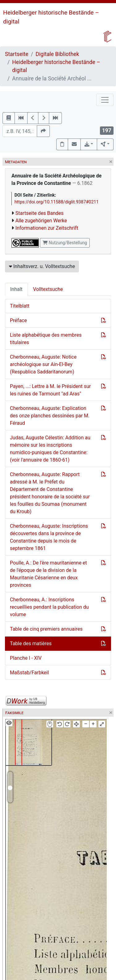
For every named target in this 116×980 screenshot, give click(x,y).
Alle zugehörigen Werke (41, 221)
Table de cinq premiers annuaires (46, 629)
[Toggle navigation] (105, 100)
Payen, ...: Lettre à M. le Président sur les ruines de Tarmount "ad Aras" (50, 390)
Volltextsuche (48, 289)
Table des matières (31, 643)
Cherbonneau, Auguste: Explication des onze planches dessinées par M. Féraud (50, 416)
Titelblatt (20, 306)
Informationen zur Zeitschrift (47, 228)
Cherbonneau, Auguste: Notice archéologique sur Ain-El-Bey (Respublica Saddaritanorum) (43, 364)
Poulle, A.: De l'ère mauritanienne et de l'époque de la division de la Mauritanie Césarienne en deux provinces (48, 574)
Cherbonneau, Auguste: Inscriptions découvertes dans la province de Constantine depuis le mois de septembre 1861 (49, 537)
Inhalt (16, 289)
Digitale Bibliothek (57, 54)
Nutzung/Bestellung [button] (65, 243)
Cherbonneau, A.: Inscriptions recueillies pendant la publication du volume (49, 607)
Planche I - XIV (26, 658)
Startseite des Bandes (40, 213)
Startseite (17, 54)
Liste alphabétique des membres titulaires (46, 339)
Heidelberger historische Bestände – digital (56, 66)
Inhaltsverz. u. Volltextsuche (42, 266)
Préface (18, 320)
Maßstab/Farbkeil (29, 673)
